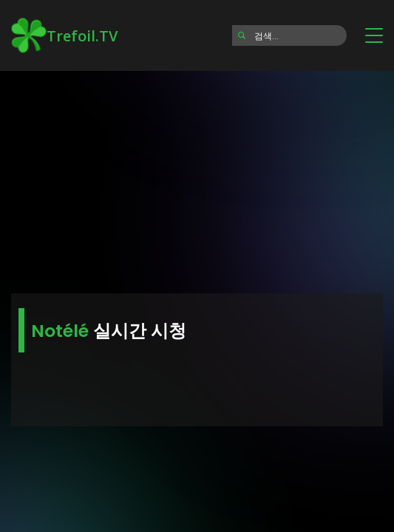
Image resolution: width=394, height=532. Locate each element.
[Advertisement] (197, 177)
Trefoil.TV (64, 35)
